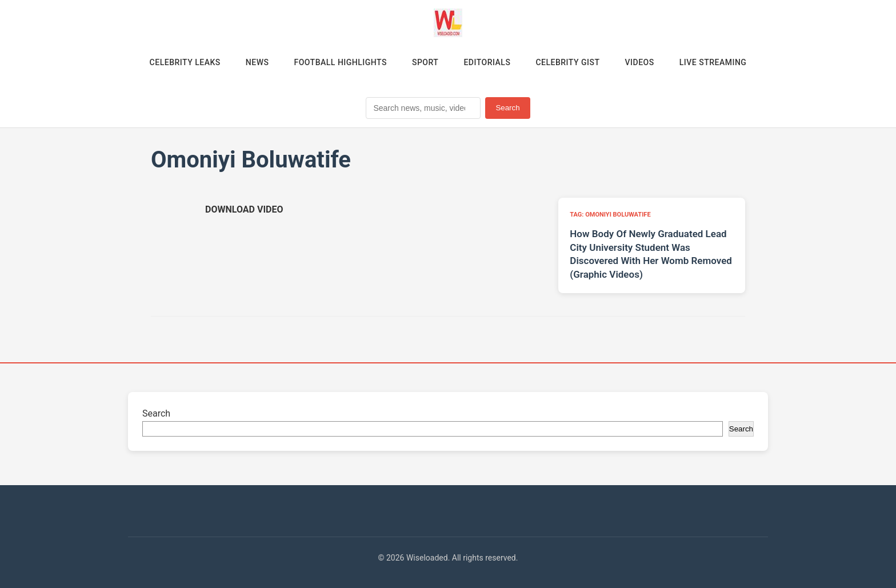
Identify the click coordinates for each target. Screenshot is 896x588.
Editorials (487, 62)
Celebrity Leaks (185, 62)
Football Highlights (340, 62)
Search (507, 108)
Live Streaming (713, 62)
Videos (640, 62)
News (257, 62)
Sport (425, 62)
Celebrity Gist (567, 62)
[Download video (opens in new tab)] (244, 209)
